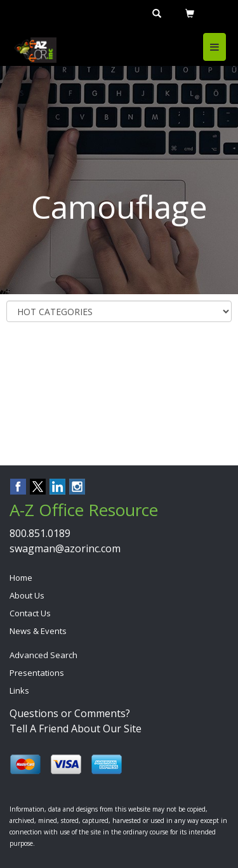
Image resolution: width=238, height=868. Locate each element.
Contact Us (30, 613)
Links (19, 690)
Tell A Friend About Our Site (76, 729)
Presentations (37, 673)
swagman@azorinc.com (65, 548)
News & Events (38, 631)
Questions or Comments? (70, 713)
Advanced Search (43, 655)
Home (21, 578)
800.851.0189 (40, 533)
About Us (27, 595)
